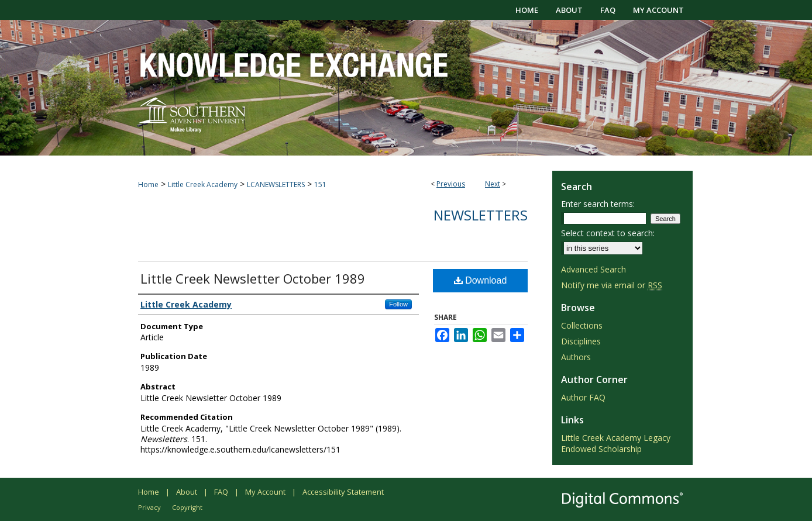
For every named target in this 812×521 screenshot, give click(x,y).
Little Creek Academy (203, 184)
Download (481, 280)
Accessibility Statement (343, 492)
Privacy (149, 507)
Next (493, 184)
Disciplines (581, 341)
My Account (265, 492)
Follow (398, 304)
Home (148, 184)
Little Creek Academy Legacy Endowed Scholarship (616, 443)
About (187, 492)
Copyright (187, 507)
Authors (576, 357)
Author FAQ (583, 397)
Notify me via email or (612, 285)
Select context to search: (608, 233)
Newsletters (481, 215)
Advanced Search (593, 269)
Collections (582, 325)
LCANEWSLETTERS (276, 184)
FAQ (221, 492)
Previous (451, 184)
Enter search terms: (598, 204)
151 (320, 184)
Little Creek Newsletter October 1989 (253, 278)
